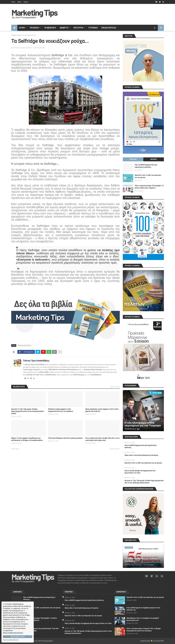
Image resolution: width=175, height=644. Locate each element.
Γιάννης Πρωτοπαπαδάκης (36, 361)
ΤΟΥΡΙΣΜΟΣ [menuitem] (93, 28)
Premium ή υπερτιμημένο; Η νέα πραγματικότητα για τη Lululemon (61, 410)
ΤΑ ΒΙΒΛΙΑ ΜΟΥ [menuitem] (50, 28)
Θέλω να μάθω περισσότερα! (13, 633)
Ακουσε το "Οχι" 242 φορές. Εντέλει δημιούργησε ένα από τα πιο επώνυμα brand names (27, 411)
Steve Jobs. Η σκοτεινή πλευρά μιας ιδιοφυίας (141, 455)
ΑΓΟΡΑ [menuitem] (22, 28)
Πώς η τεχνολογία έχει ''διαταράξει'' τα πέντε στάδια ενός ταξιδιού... (149, 187)
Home (13, 2)
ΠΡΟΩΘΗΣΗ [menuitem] (34, 28)
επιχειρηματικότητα (29, 35)
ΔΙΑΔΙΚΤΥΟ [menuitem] (64, 28)
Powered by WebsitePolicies (11, 640)
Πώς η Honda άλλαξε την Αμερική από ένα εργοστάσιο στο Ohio (140, 472)
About (19, 2)
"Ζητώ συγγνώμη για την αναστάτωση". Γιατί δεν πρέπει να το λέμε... (41, 630)
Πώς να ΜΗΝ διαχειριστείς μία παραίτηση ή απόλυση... (146, 166)
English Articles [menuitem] (109, 28)
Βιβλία (26, 2)
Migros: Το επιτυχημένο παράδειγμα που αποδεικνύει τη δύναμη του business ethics (27, 439)
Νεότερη (16, 449)
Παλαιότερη (114, 449)
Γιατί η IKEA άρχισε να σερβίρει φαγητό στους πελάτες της (143, 609)
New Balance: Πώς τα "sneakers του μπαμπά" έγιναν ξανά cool (143, 619)
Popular (133, 159)
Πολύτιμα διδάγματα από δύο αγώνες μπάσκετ (65, 438)
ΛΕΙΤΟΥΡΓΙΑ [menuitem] (78, 28)
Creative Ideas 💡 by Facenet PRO (152, 641)
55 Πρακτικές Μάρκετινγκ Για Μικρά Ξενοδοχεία (141, 560)
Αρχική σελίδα (16, 35)
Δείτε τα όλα (115, 387)
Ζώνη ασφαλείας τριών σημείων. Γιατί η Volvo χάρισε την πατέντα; (102, 410)
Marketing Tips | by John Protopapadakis (38, 641)
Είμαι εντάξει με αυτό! (18, 637)
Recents (154, 159)
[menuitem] (14, 28)
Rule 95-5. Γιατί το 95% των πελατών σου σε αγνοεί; (148, 176)
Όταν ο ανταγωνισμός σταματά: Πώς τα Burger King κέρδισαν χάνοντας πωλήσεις (144, 630)
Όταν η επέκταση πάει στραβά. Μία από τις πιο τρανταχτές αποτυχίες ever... (102, 439)
